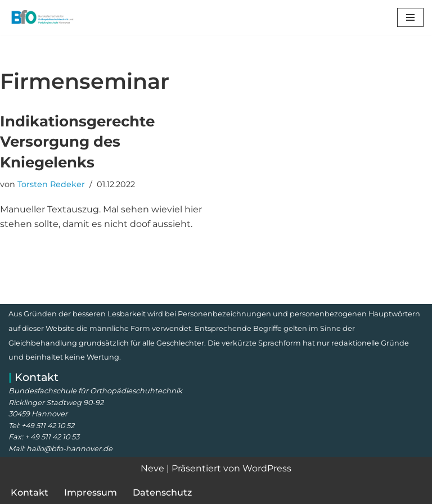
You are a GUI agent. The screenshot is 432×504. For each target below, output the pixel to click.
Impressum (91, 492)
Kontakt (30, 492)
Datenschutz (162, 492)
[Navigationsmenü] (410, 17)
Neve (152, 468)
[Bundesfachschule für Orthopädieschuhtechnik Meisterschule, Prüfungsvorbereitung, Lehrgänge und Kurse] (42, 17)
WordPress (267, 468)
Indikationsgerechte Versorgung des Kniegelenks (77, 142)
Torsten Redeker (51, 184)
